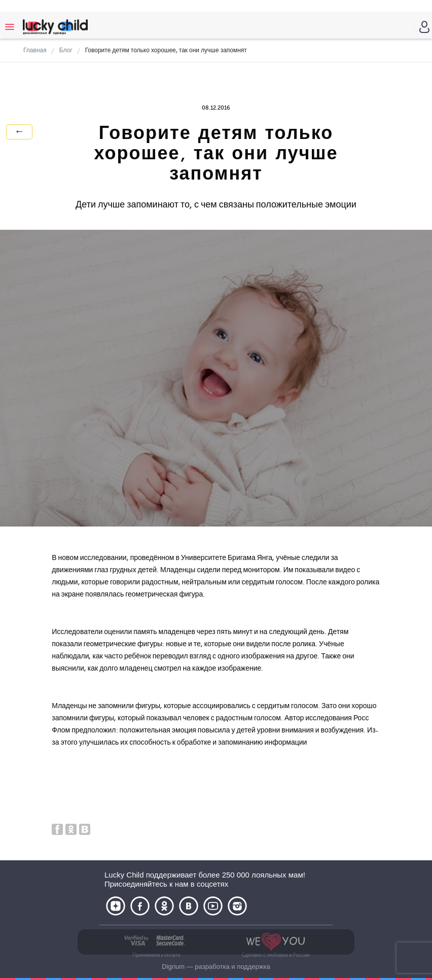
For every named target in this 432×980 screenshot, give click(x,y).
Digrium (173, 967)
